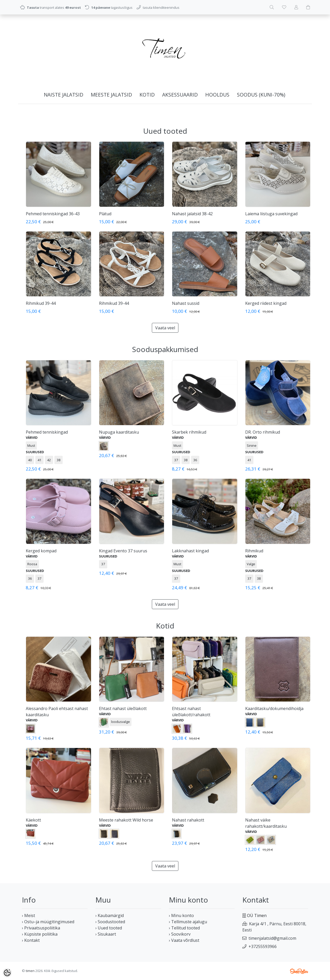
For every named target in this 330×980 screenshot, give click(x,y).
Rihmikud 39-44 (41, 303)
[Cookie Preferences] (7, 973)
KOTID (147, 95)
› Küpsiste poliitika (40, 934)
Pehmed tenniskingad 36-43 (53, 214)
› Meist (28, 915)
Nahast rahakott (188, 820)
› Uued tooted (109, 928)
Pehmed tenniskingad (47, 432)
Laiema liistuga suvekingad (271, 214)
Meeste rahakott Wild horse (126, 820)
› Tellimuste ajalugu (188, 922)
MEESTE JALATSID (111, 95)
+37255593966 (263, 946)
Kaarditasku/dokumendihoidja (274, 708)
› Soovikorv (180, 934)
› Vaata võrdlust (184, 940)
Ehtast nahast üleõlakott (123, 708)
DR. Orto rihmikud (263, 432)
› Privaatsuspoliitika (41, 928)
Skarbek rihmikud (189, 432)
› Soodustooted (110, 922)
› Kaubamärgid (110, 915)
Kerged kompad (41, 551)
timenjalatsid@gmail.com (272, 938)
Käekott (33, 820)
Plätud (105, 214)
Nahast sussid (186, 303)
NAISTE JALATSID (64, 95)
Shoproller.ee (299, 971)
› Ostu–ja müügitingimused (48, 922)
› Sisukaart (106, 934)
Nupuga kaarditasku (119, 432)
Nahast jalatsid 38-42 (192, 214)
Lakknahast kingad (190, 551)
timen (30, 971)
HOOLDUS (217, 95)
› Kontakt (31, 940)
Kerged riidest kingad (266, 303)
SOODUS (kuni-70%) (261, 95)
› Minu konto (181, 915)
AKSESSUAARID (180, 95)
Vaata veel (165, 328)
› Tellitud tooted (184, 928)
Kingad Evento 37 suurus (123, 551)
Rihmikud (254, 551)
